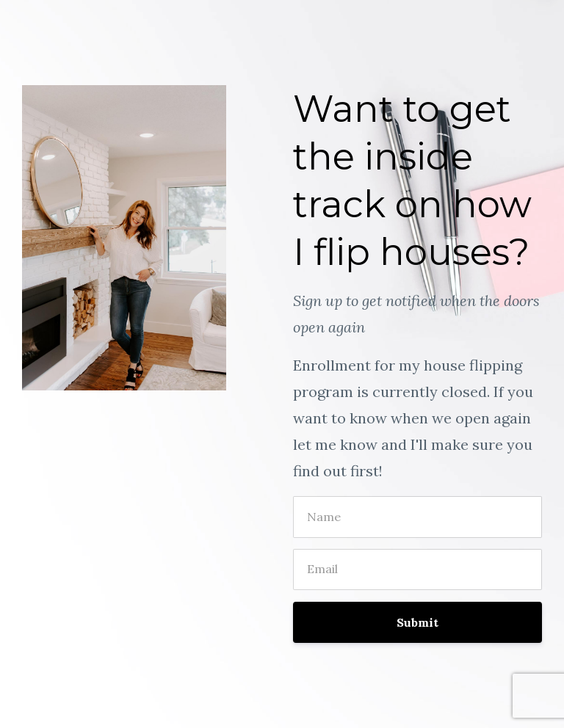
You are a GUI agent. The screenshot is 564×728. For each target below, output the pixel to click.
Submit (417, 622)
